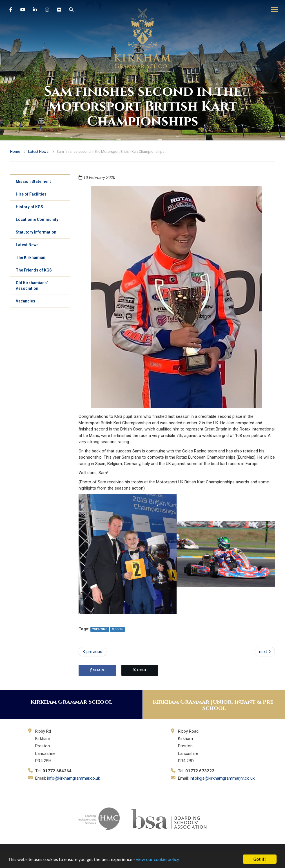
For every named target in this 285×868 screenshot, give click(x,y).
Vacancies (25, 301)
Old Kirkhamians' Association (32, 286)
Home (15, 152)
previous (93, 652)
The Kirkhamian (31, 257)
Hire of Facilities (31, 194)
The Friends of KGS (34, 270)
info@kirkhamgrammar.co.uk (74, 778)
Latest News (38, 152)
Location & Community (37, 219)
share (97, 670)
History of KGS (29, 207)
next (265, 652)
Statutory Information (36, 232)
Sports (117, 629)
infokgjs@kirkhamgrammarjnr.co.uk (222, 778)
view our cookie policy (158, 860)
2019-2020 (100, 629)
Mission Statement (33, 181)
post (140, 670)
